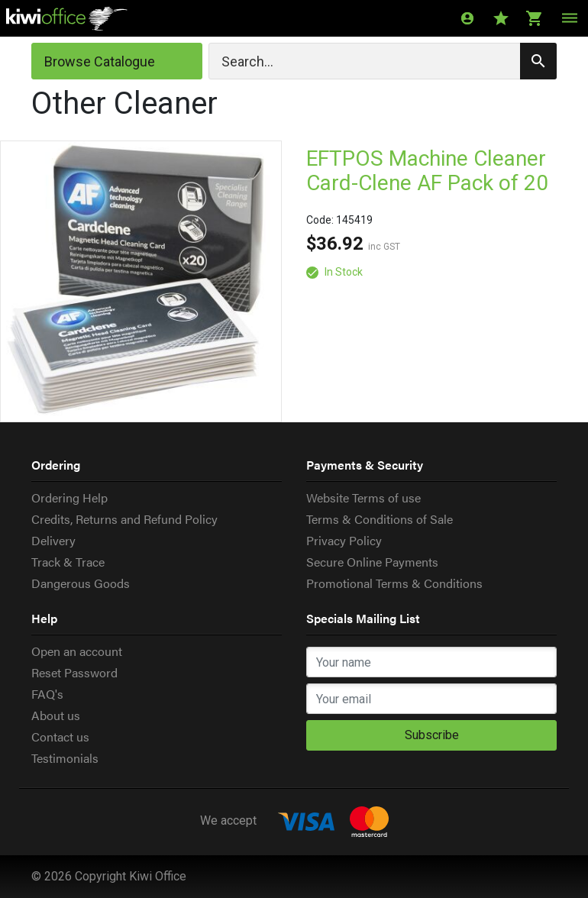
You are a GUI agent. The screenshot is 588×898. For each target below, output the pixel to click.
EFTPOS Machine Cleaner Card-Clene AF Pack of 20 (427, 171)
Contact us (60, 736)
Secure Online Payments (372, 562)
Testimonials (65, 758)
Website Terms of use (363, 497)
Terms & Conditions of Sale (380, 519)
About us (56, 715)
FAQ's (47, 694)
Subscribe (432, 735)
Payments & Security (365, 465)
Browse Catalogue (100, 61)
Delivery (53, 540)
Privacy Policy (344, 540)
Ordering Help (69, 497)
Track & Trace (68, 562)
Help (44, 618)
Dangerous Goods (81, 583)
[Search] (383, 61)
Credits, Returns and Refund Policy (124, 519)
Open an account (77, 651)
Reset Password (74, 672)
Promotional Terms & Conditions (394, 583)
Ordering (56, 465)
